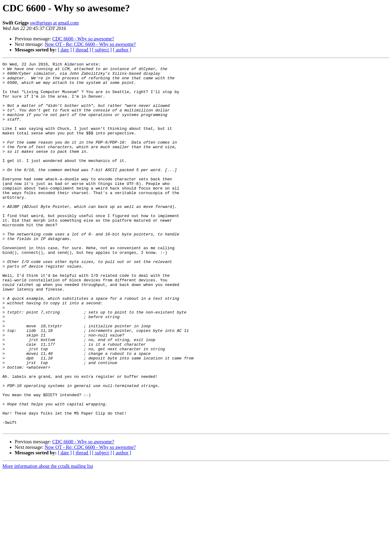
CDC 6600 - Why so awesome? (83, 39)
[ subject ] (102, 50)
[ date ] (65, 50)
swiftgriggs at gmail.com (55, 23)
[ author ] (122, 50)
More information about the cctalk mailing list (48, 540)
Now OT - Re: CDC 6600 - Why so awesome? (90, 44)
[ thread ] (82, 50)
